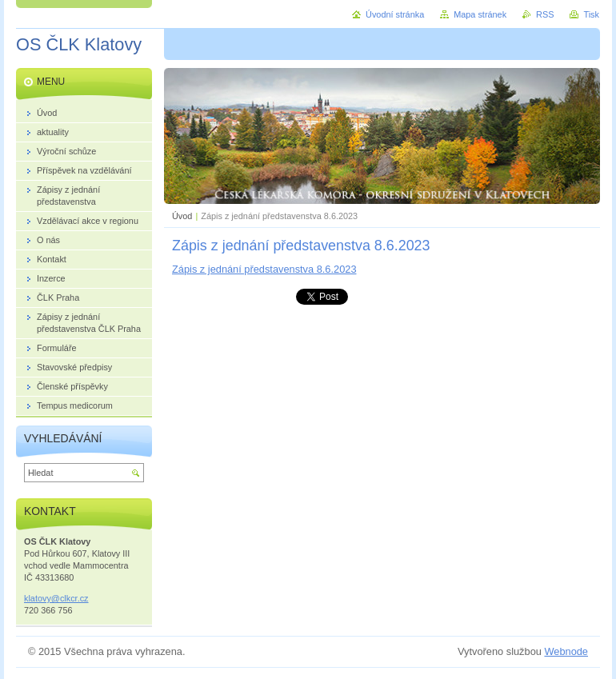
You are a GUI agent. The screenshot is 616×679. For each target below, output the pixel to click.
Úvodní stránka (395, 14)
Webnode (566, 651)
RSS (545, 14)
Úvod (182, 216)
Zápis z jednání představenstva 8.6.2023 (264, 269)
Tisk (591, 14)
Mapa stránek (480, 14)
